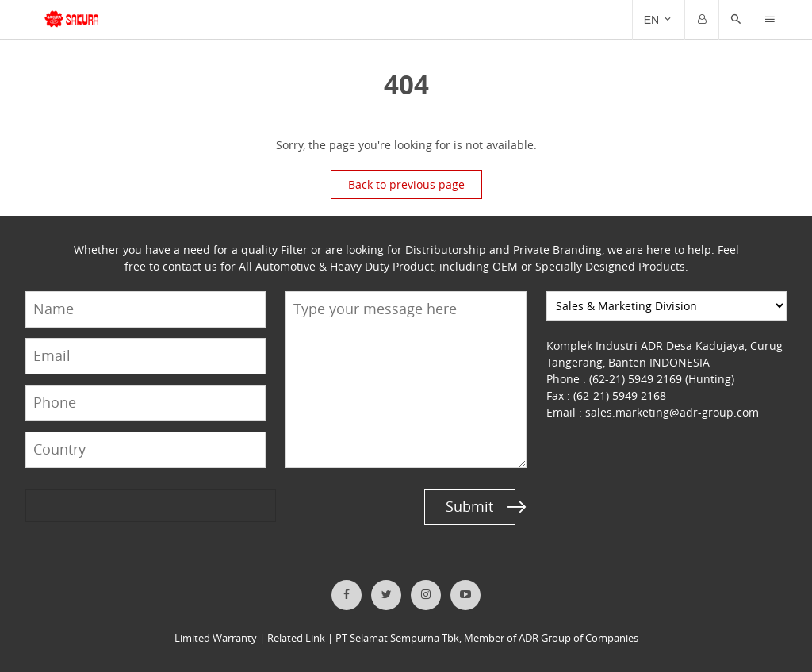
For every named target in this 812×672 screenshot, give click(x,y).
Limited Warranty (216, 638)
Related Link (296, 638)
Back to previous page (406, 184)
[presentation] (86, 505)
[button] (736, 20)
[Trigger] (770, 20)
